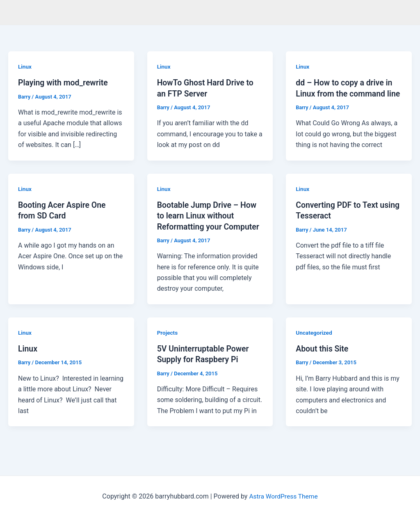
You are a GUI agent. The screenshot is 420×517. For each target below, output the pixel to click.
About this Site (323, 358)
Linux (25, 67)
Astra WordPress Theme (283, 496)
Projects (168, 342)
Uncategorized (314, 342)
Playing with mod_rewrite (64, 83)
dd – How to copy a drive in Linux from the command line (345, 93)
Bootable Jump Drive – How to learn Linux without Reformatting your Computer (210, 226)
